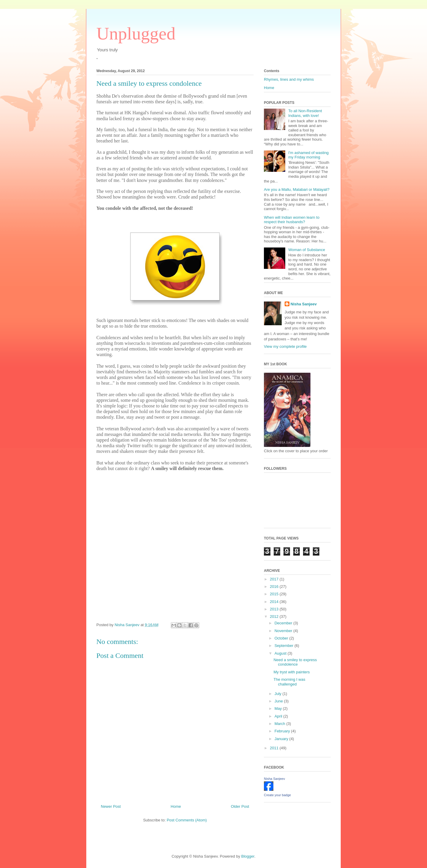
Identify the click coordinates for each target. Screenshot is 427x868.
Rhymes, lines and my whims (289, 79)
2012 (275, 617)
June (279, 701)
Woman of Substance (307, 250)
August (281, 653)
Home (176, 806)
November (284, 631)
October (282, 638)
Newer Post (111, 806)
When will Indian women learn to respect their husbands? (292, 220)
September (285, 646)
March (281, 724)
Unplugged (136, 34)
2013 (275, 609)
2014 (275, 602)
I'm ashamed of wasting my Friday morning (308, 155)
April (279, 716)
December (284, 623)
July (279, 694)
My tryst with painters (291, 672)
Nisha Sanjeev (304, 304)
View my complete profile (285, 346)
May (279, 708)
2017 (275, 579)
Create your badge (277, 795)
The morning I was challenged (289, 682)
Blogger (248, 856)
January (282, 739)
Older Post (240, 806)
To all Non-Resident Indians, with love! (305, 113)
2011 (275, 748)
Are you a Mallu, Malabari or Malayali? (297, 189)
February (283, 731)
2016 (275, 587)
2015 (275, 594)
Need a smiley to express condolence (295, 662)
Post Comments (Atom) (187, 820)
